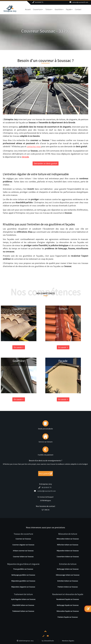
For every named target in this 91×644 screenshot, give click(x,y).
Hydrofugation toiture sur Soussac (23, 599)
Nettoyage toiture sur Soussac (68, 569)
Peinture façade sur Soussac (68, 617)
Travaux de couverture (23, 534)
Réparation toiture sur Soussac (68, 551)
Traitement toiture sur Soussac (23, 611)
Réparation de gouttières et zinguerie (23, 564)
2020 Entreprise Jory (25, 641)
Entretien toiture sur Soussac (68, 581)
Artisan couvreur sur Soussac (23, 551)
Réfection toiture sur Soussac (68, 545)
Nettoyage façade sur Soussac (68, 605)
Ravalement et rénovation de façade (68, 594)
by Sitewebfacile (48, 641)
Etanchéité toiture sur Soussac (23, 605)
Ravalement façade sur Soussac (68, 599)
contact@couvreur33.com (80, 2)
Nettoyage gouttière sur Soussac (23, 575)
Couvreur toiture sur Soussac (23, 557)
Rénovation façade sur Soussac (68, 611)
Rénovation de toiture (68, 534)
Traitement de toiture (23, 594)
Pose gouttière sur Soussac (23, 569)
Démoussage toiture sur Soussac (68, 575)
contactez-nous (34, 146)
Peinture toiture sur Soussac (68, 587)
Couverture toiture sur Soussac (68, 557)
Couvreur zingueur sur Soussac (23, 545)
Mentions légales (68, 641)
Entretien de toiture (68, 564)
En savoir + (41, 347)
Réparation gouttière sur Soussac (23, 581)
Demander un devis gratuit (46, 163)
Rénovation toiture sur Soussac (68, 539)
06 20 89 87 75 (39, 2)
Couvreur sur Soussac (23, 539)
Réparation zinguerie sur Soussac (23, 587)
